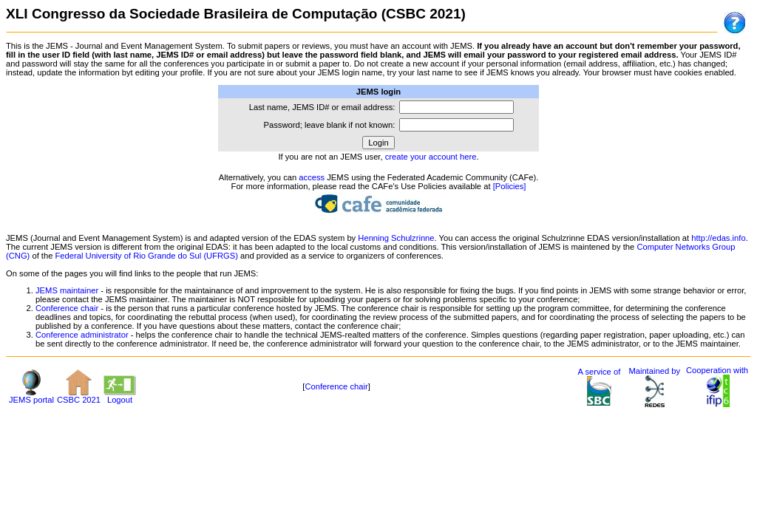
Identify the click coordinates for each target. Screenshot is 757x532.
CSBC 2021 (79, 396)
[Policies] (510, 186)
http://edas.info (718, 238)
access (312, 177)
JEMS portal (31, 396)
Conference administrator (82, 335)
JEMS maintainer (67, 290)
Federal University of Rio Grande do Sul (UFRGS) (147, 256)
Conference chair (67, 308)
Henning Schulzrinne (396, 238)
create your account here (431, 157)
